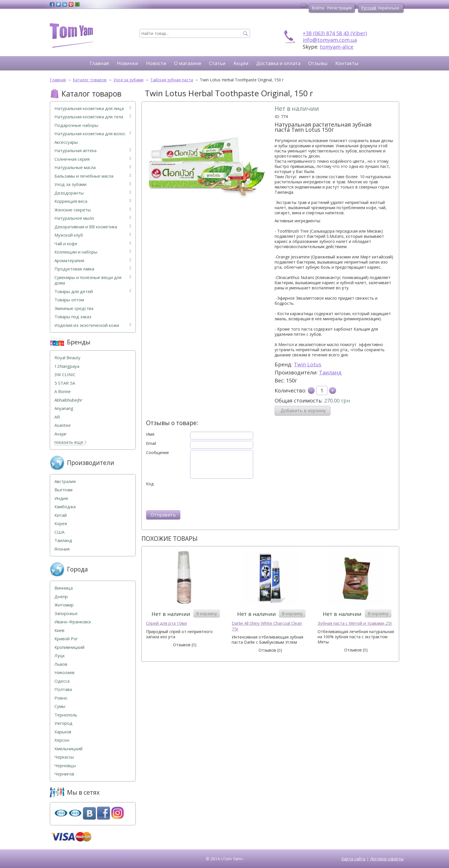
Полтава (63, 689)
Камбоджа (65, 507)
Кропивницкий (69, 647)
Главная (99, 63)
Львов (61, 664)
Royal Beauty (67, 358)
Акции (241, 63)
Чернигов (64, 774)
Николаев (64, 672)
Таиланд (330, 372)
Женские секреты (93, 210)
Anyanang (64, 408)
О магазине (188, 63)
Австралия (65, 481)
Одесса (62, 681)
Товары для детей (93, 291)
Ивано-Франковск (73, 622)
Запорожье (66, 613)
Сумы (60, 706)
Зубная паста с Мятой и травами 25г (355, 623)
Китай (61, 515)
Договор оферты (387, 859)
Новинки (128, 63)
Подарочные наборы (76, 125)
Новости (156, 63)
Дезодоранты (93, 193)
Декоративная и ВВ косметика (93, 227)
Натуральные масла (93, 167)
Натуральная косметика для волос (93, 134)
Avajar (61, 434)
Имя (150, 434)
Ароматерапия (93, 261)
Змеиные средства (74, 308)
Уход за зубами (93, 184)
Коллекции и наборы (93, 252)
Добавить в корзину (303, 411)
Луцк (60, 656)
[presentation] (190, 498)
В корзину (207, 613)
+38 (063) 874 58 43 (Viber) (335, 33)
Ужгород (63, 723)
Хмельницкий (68, 749)
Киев (59, 630)
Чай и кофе (93, 244)
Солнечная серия (93, 159)
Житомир (64, 605)
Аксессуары (66, 142)
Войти (318, 8)
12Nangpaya (67, 366)
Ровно (61, 698)
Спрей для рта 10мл (167, 623)
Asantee (63, 425)
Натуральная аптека (93, 151)
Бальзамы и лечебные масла (93, 176)
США (59, 532)
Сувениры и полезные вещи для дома (93, 280)
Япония (62, 549)
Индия (61, 498)
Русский (369, 8)
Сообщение (157, 453)
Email (151, 443)
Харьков (63, 732)
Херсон (62, 740)
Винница (64, 588)
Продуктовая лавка (93, 269)
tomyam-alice (337, 47)
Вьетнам (63, 490)
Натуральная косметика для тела (93, 117)
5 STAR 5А (65, 383)
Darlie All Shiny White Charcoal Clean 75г (267, 626)
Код (150, 484)
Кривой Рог (66, 639)
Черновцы (65, 766)
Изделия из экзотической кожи (93, 325)
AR (57, 417)
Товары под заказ (73, 317)
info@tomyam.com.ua (330, 40)
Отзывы (318, 63)
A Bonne (63, 391)
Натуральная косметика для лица (93, 108)
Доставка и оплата (278, 63)
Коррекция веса (93, 201)
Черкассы (64, 757)
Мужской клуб (93, 235)
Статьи (217, 63)
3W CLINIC (65, 375)
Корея (61, 524)
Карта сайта (353, 859)
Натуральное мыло (93, 218)
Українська (388, 8)
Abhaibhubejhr (68, 400)
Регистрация (339, 8)
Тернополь (66, 715)
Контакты (347, 63)
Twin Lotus (308, 364)
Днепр (61, 597)
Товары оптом (69, 300)
